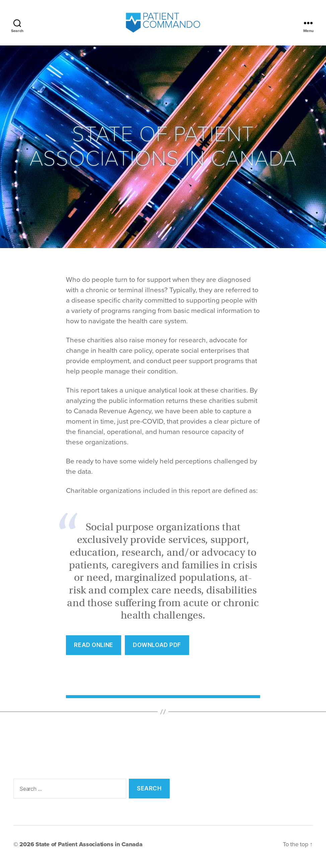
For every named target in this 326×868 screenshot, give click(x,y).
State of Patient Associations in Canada (89, 849)
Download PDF (157, 650)
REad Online (93, 650)
